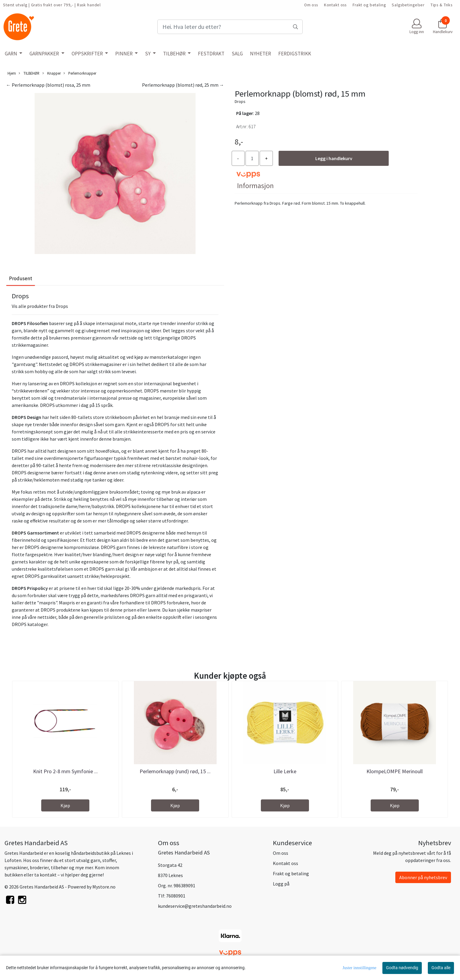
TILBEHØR (175, 54)
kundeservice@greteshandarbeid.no (195, 906)
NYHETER (261, 54)
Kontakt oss (335, 5)
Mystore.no (104, 887)
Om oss (311, 5)
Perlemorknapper (80, 73)
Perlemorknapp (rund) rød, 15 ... (175, 771)
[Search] (230, 27)
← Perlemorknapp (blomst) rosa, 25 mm (48, 85)
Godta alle (441, 968)
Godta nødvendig (402, 968)
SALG (237, 54)
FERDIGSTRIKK (295, 54)
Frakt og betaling (369, 5)
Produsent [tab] (21, 278)
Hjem (12, 73)
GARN (11, 54)
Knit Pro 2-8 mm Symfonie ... (65, 771)
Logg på (281, 884)
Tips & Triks (441, 5)
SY (148, 54)
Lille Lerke (285, 771)
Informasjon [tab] (255, 186)
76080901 (176, 896)
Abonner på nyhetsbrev (423, 877)
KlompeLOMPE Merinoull (395, 771)
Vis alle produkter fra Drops (40, 306)
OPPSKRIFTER (88, 54)
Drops (240, 101)
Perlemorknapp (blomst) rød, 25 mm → (183, 85)
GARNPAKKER (45, 54)
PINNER (124, 54)
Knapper (52, 73)
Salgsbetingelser (408, 5)
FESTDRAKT (211, 54)
